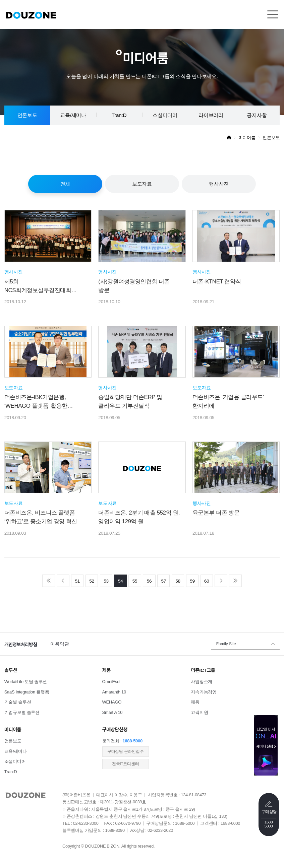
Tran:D (119, 115)
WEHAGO (112, 702)
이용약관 (60, 644)
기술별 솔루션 (18, 702)
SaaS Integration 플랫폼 (27, 692)
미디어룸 (247, 138)
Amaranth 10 (114, 692)
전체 (65, 184)
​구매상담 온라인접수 (125, 751)
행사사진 (219, 184)
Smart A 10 (112, 712)
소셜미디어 (165, 115)
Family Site (226, 644)
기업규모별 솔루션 (22, 712)
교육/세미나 (73, 115)
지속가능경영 (204, 692)
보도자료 (142, 184)
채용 (195, 702)
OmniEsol (111, 682)
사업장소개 (202, 682)
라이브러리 (211, 115)
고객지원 (199, 712)
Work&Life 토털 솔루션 (26, 682)
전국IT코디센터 (125, 764)
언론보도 (27, 115)
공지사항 (257, 115)
